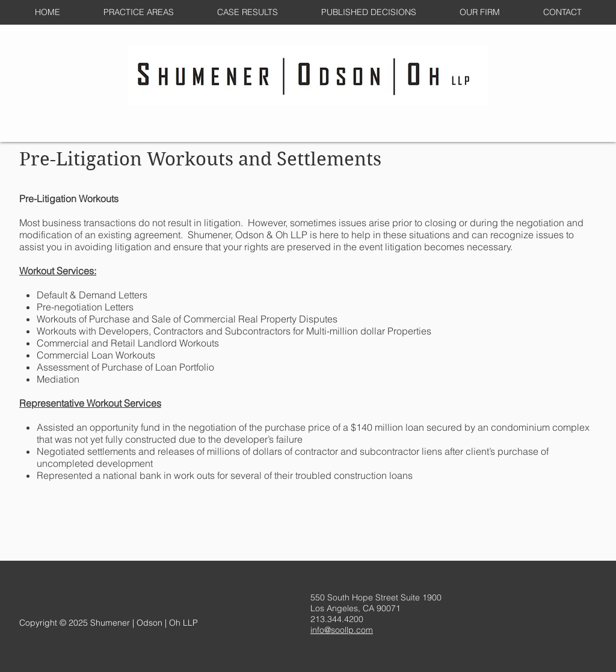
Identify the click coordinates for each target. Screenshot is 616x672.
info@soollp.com (342, 630)
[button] (139, 12)
